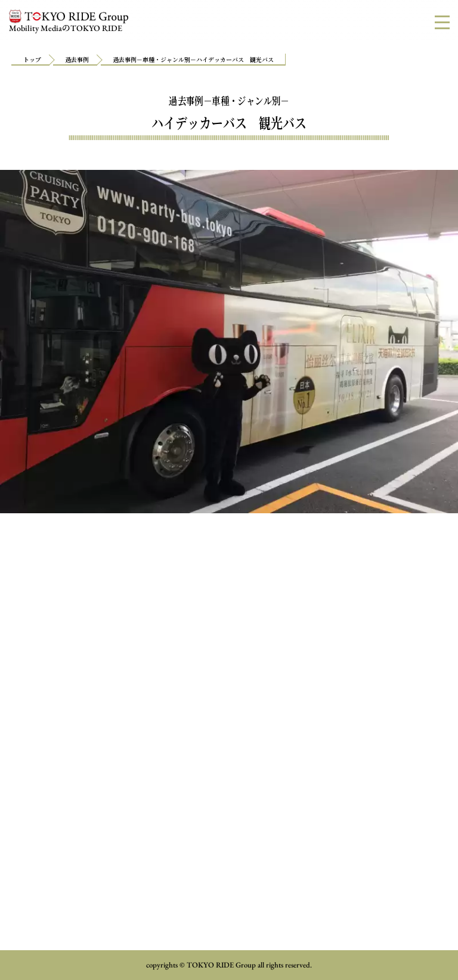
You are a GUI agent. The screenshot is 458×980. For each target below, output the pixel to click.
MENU (446, 21)
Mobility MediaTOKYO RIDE (69, 21)
